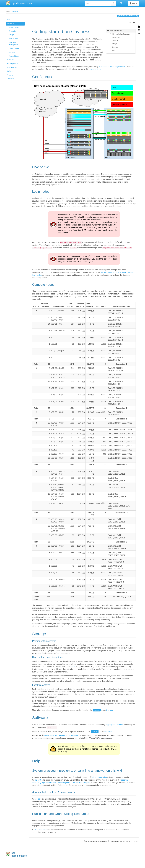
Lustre (73, 667)
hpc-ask (38, 799)
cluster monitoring (99, 777)
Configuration (116, 37)
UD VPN (38, 780)
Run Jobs (12, 52)
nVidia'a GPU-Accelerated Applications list (61, 735)
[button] (122, 3)
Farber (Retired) (13, 64)
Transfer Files (13, 39)
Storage (11, 35)
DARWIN (10, 60)
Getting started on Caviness (120, 34)
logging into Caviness (114, 725)
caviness (15, 12)
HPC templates (95, 69)
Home (9, 20)
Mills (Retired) (12, 67)
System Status (14, 56)
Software (10, 71)
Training (10, 75)
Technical (11, 79)
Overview (115, 41)
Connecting (12, 31)
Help (113, 50)
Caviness (10, 24)
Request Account (14, 27)
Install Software (14, 48)
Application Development (13, 44)
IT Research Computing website (112, 67)
